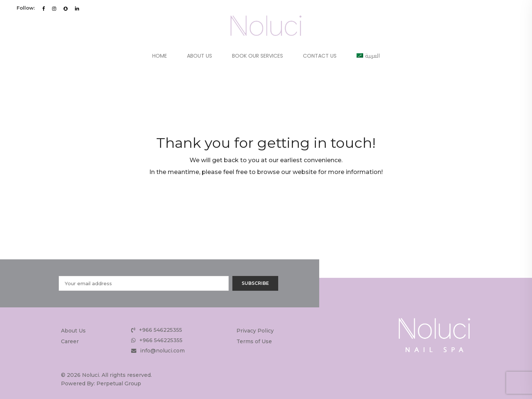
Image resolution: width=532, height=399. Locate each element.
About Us (199, 56)
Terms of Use (254, 341)
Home (160, 56)
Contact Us (320, 56)
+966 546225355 (161, 330)
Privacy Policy (255, 331)
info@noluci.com (162, 351)
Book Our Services (258, 56)
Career (70, 341)
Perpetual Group (119, 383)
